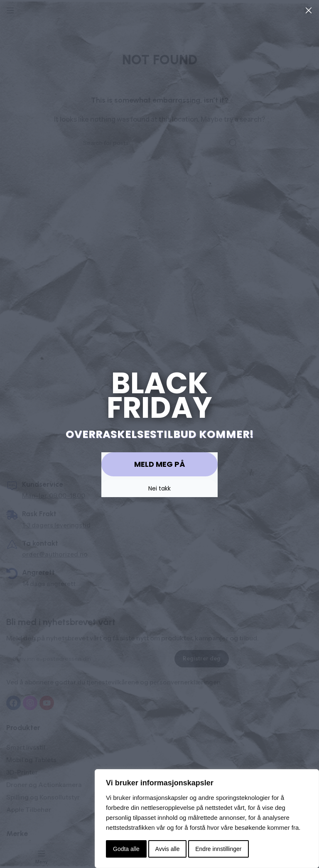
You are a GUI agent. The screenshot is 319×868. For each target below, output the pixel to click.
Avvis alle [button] (168, 849)
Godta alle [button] (126, 849)
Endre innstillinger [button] (218, 849)
